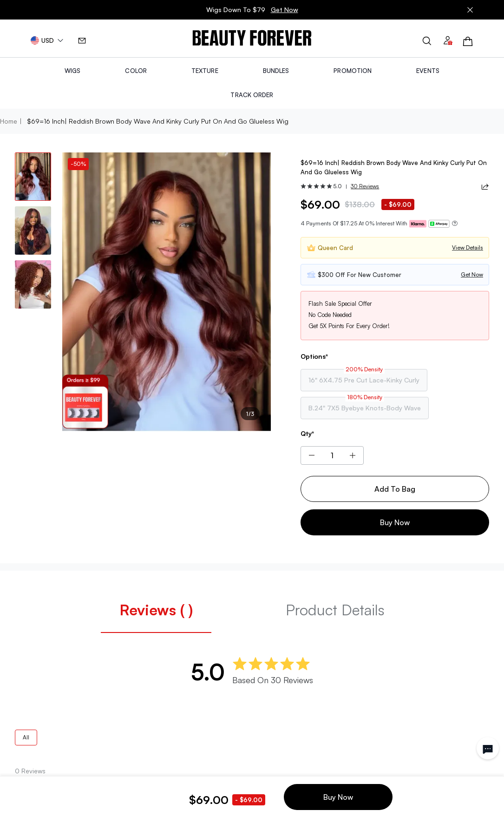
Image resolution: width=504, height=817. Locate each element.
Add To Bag (395, 489)
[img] (252, 38)
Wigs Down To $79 (252, 10)
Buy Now (395, 522)
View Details (468, 247)
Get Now (285, 10)
